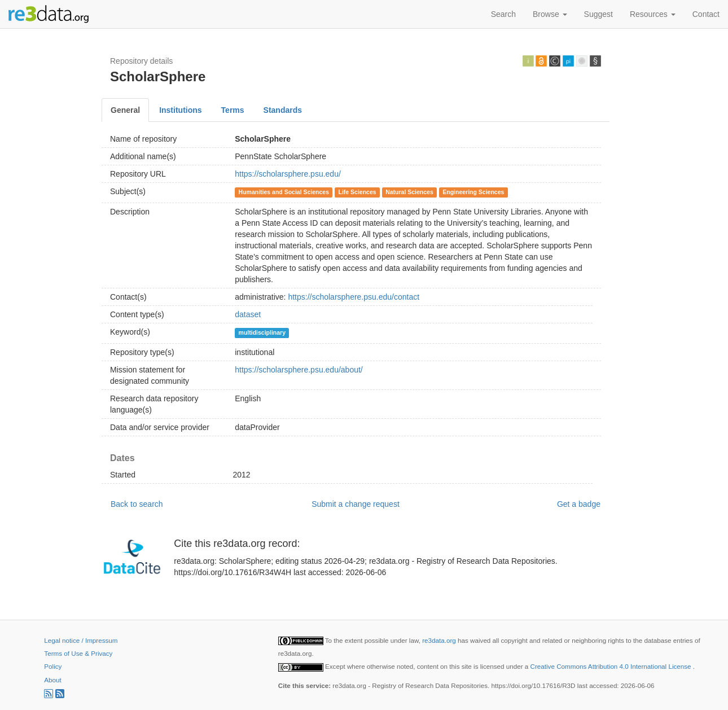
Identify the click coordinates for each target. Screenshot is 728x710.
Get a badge (579, 504)
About (52, 680)
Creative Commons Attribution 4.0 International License (612, 666)
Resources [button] (653, 14)
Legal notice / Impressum (81, 640)
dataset (248, 314)
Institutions (180, 110)
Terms (233, 110)
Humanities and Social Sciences (284, 192)
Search (503, 14)
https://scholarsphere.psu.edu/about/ (299, 370)
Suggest (598, 14)
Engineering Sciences (473, 192)
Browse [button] (550, 14)
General (125, 110)
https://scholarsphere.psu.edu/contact (354, 297)
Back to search (137, 504)
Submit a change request (356, 504)
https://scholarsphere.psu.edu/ (288, 174)
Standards (283, 110)
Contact (706, 14)
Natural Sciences (409, 192)
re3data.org (440, 640)
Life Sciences (358, 192)
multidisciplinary (262, 332)
